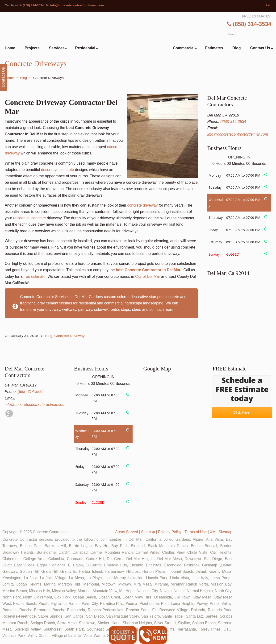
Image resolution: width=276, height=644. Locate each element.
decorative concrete (58, 170)
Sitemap (148, 532)
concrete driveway (142, 205)
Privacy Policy (170, 532)
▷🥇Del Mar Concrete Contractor (148, 33)
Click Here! (242, 413)
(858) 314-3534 (33, 5)
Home (9, 78)
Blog (23, 78)
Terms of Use (196, 532)
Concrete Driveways (70, 336)
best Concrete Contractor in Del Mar (148, 270)
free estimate (34, 276)
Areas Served (127, 532)
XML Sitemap (221, 532)
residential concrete (30, 218)
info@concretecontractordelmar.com (77, 5)
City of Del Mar (148, 276)
